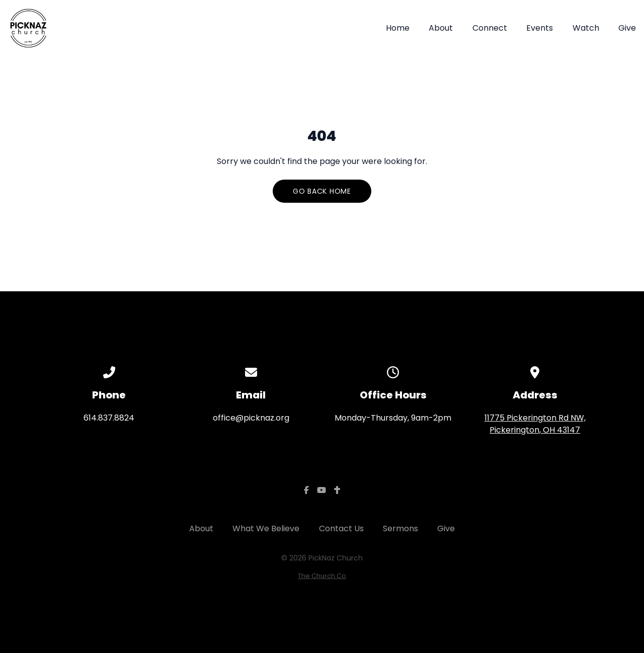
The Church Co (322, 576)
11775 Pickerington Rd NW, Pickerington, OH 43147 (535, 424)
